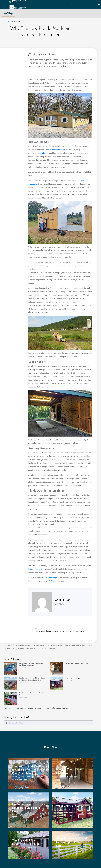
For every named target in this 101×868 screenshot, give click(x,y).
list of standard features (56, 150)
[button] (67, 4)
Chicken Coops (79, 809)
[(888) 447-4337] (10, 2)
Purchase (84, 849)
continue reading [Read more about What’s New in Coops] (69, 681)
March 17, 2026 (62, 776)
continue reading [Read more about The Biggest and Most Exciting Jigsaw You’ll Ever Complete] (23, 668)
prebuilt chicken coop (65, 812)
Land (77, 849)
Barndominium (32, 815)
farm (72, 849)
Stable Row (32, 847)
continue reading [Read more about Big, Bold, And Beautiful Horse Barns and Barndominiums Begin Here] (23, 683)
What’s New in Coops (73, 678)
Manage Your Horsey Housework (76, 663)
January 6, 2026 (62, 849)
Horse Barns (31, 777)
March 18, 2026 (18, 777)
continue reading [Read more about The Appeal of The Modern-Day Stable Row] (23, 698)
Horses (40, 777)
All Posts (60, 604)
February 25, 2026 (64, 809)
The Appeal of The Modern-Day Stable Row (32, 694)
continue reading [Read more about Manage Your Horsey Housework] (69, 666)
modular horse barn (20, 780)
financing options (35, 569)
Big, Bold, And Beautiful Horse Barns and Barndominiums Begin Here (32, 679)
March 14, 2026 (18, 815)
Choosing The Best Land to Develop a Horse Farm (71, 842)
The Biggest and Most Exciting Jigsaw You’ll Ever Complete (32, 664)
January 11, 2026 (19, 847)
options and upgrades (37, 153)
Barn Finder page (50, 578)
